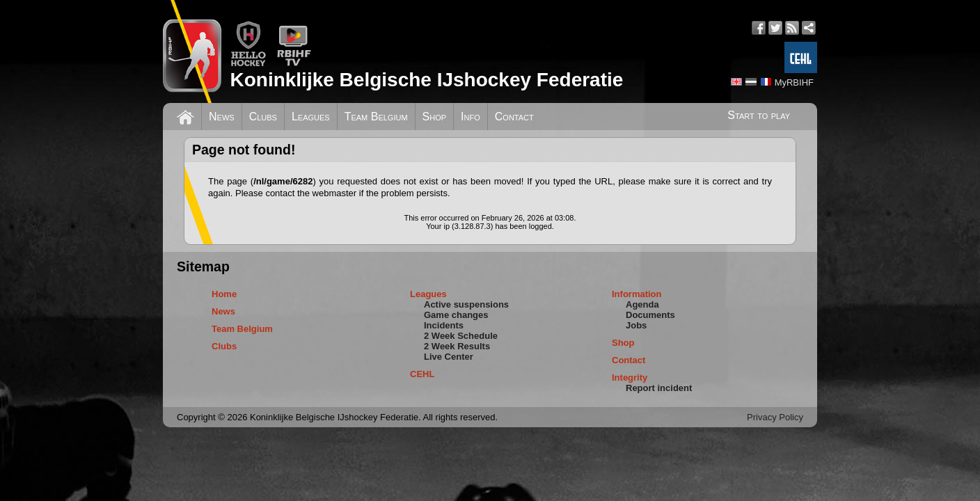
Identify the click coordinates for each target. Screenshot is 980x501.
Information (637, 294)
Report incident (659, 388)
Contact (514, 117)
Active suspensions (466, 304)
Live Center (449, 357)
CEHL (422, 374)
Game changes (456, 315)
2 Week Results (457, 346)
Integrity (630, 377)
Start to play (759, 115)
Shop (435, 117)
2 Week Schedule (461, 336)
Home (224, 294)
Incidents (444, 325)
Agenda (642, 304)
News (222, 117)
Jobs (636, 325)
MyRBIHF (794, 82)
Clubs (263, 117)
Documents (650, 315)
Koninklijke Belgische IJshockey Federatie (426, 80)
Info (471, 117)
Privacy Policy (775, 417)
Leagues (311, 117)
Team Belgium (376, 117)
